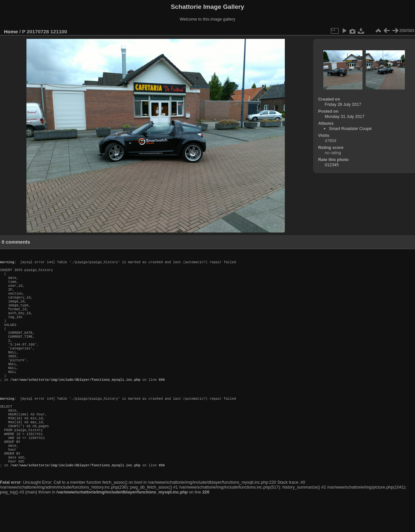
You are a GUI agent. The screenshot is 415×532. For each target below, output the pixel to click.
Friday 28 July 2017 (343, 104)
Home (11, 32)
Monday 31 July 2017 (345, 116)
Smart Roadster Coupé (350, 129)
